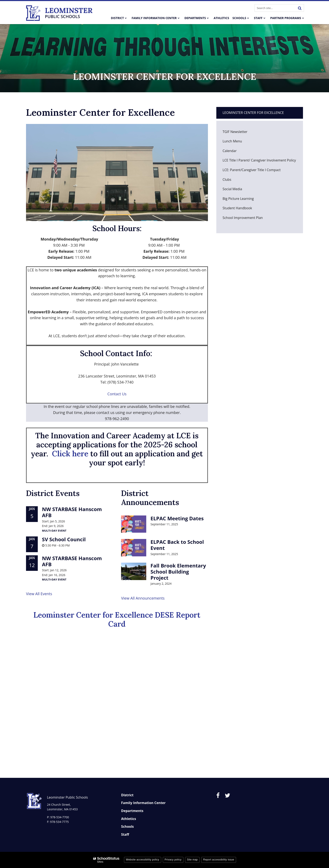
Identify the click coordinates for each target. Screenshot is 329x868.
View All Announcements (143, 598)
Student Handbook (244, 209)
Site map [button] (192, 860)
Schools (127, 826)
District (127, 795)
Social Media (232, 189)
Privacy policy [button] (173, 860)
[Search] (300, 8)
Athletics (129, 819)
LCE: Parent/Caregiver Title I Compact (252, 170)
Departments (132, 811)
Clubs (233, 181)
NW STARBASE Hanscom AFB (72, 512)
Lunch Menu (239, 142)
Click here (70, 454)
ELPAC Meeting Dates (177, 518)
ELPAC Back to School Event (177, 545)
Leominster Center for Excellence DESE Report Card (117, 619)
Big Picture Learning (245, 200)
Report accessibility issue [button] (219, 860)
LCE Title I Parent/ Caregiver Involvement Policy (259, 160)
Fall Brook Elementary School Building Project (178, 572)
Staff (125, 834)
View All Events (39, 594)
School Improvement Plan (243, 218)
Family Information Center (143, 803)
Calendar (230, 151)
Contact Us (117, 394)
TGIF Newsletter (235, 132)
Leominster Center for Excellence (253, 113)
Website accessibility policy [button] (143, 860)
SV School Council (64, 539)
